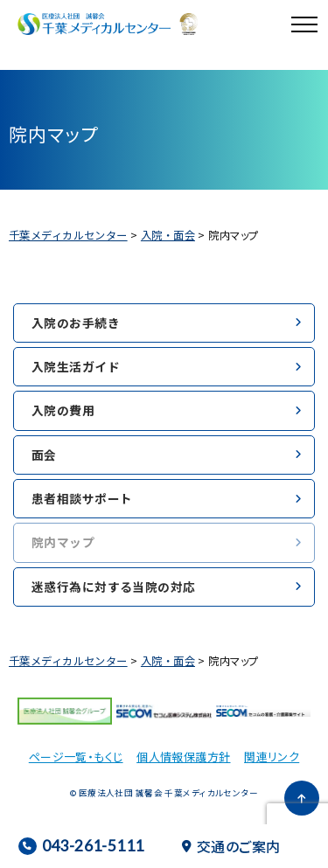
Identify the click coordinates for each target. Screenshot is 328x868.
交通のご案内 (231, 846)
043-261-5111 (81, 846)
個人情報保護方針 (183, 757)
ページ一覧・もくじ (76, 757)
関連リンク (272, 757)
